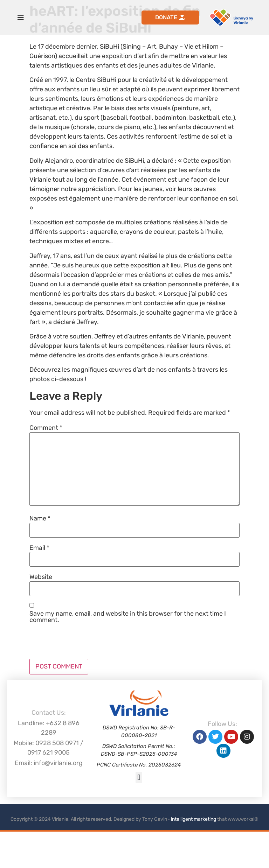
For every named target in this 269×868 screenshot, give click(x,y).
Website (41, 577)
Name (40, 518)
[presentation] (83, 642)
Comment (46, 428)
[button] (139, 778)
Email (39, 548)
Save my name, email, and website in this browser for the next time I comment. (128, 617)
